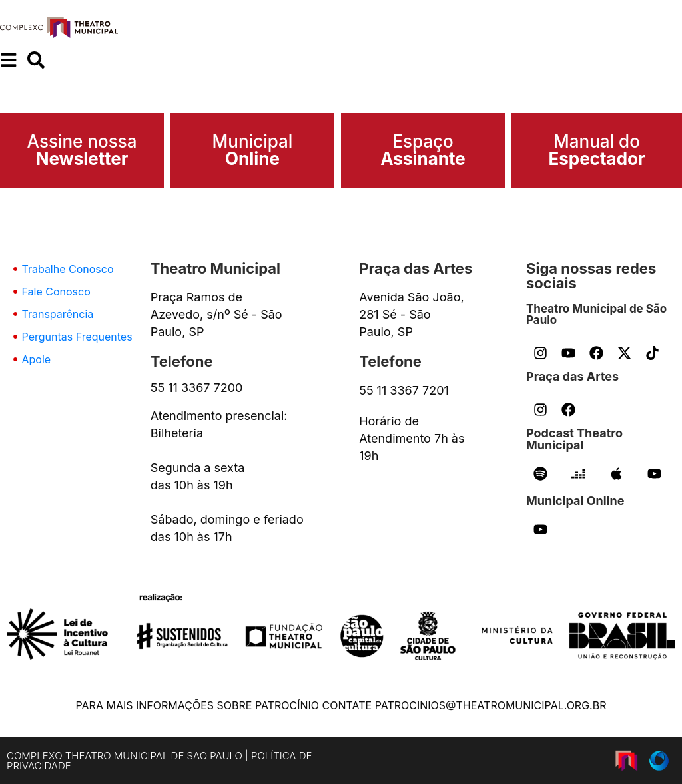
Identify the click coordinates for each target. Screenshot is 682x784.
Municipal (253, 150)
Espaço (423, 150)
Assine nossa (82, 150)
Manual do (596, 150)
